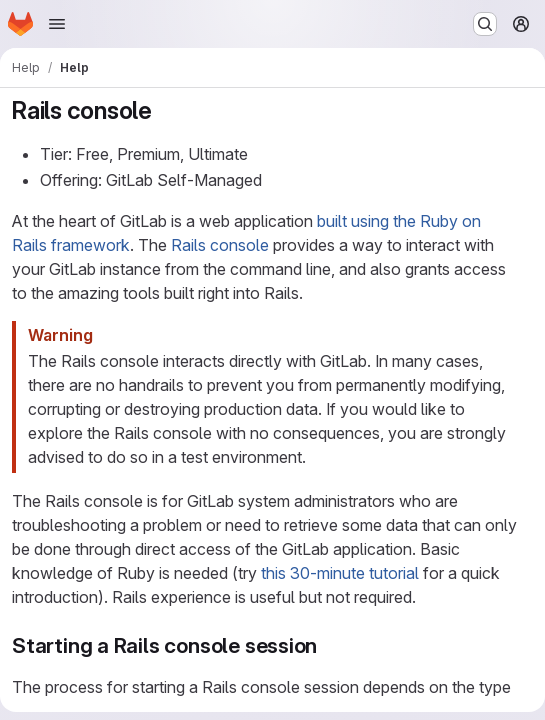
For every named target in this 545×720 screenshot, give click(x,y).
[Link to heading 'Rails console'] (165, 110)
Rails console (220, 245)
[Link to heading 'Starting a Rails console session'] (328, 645)
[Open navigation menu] (57, 24)
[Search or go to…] (485, 24)
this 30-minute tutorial (340, 573)
